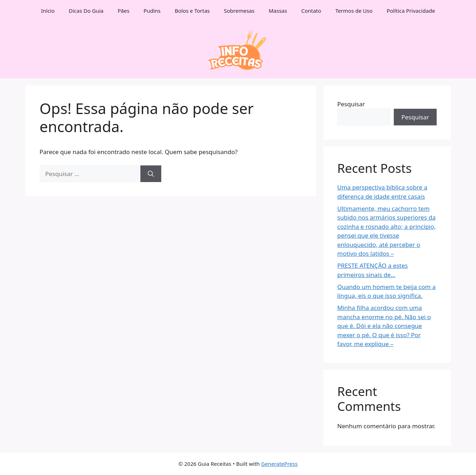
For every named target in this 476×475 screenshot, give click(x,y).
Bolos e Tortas (192, 11)
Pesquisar (351, 104)
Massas (278, 11)
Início (48, 11)
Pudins (152, 11)
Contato (311, 11)
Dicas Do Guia (86, 11)
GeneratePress (279, 464)
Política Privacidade (411, 11)
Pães (124, 11)
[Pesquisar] (151, 174)
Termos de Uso (354, 11)
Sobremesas (239, 11)
